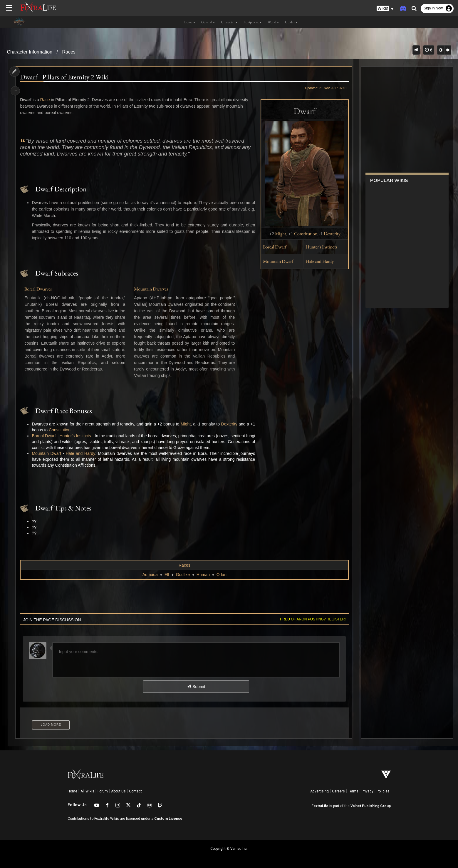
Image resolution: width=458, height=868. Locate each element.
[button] (385, 9)
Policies (383, 791)
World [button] (273, 22)
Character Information (30, 52)
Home (72, 791)
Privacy (368, 791)
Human (203, 575)
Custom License (168, 819)
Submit (196, 687)
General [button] (208, 22)
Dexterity (330, 234)
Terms (353, 791)
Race (47, 100)
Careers (338, 791)
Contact (135, 791)
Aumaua (150, 575)
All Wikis (87, 791)
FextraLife (320, 806)
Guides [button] (291, 22)
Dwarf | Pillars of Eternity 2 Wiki (66, 77)
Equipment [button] (253, 22)
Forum (103, 791)
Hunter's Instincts (319, 247)
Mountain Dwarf (276, 261)
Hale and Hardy (317, 261)
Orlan (221, 575)
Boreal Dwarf (273, 247)
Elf (167, 575)
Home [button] (189, 22)
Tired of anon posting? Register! (310, 619)
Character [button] (229, 22)
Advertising (319, 791)
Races (69, 52)
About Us (118, 791)
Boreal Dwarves (40, 289)
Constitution (303, 234)
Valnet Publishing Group (371, 806)
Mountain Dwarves (152, 289)
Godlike (183, 575)
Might (278, 234)
